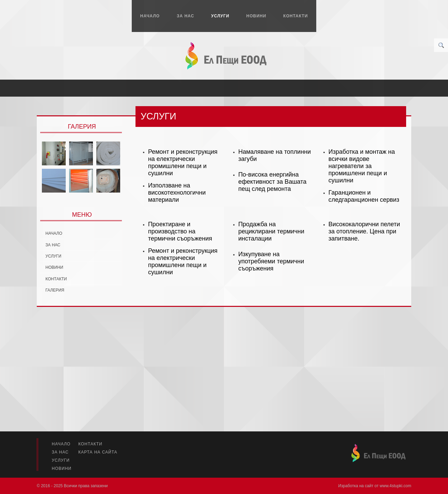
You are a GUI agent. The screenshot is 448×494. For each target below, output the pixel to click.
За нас (185, 16)
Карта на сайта (98, 452)
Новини (257, 16)
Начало (150, 16)
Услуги (220, 16)
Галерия (55, 290)
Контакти (295, 16)
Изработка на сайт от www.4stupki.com (375, 486)
